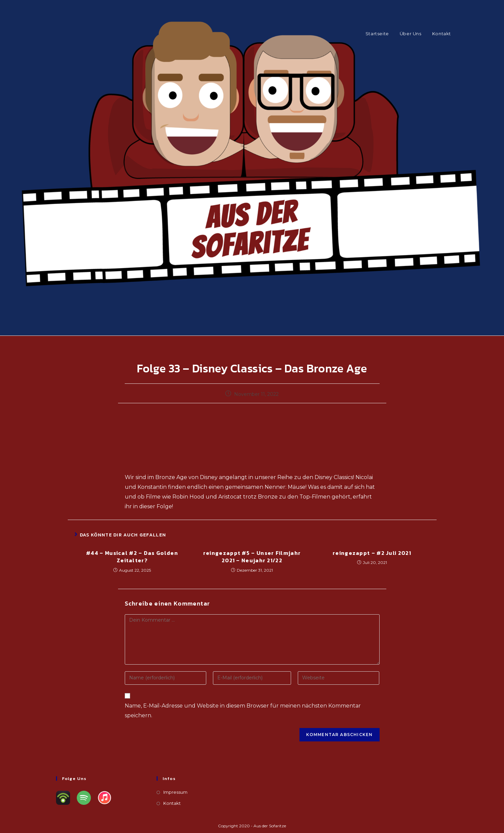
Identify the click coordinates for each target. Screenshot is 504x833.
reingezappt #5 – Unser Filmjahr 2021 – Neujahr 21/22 (252, 557)
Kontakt (172, 803)
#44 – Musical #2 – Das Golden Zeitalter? (132, 557)
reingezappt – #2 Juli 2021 (372, 553)
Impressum (175, 792)
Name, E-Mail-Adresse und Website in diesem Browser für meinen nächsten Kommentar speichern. (243, 711)
